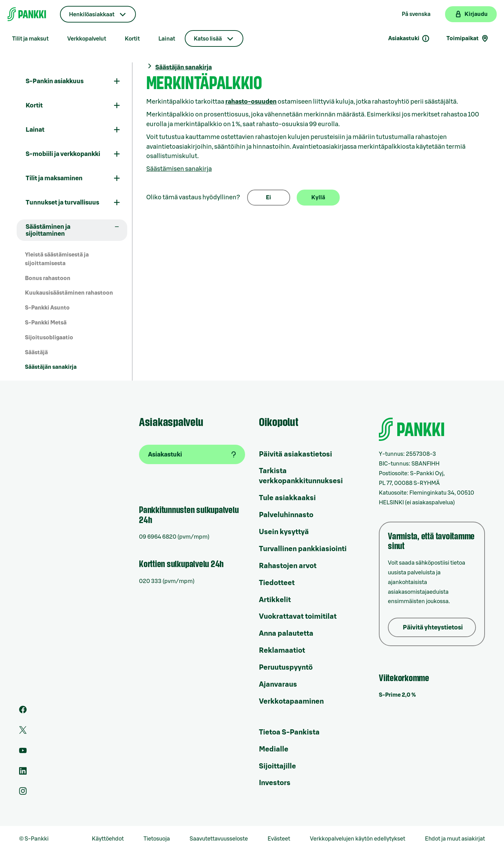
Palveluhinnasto (286, 515)
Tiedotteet (277, 583)
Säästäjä (36, 353)
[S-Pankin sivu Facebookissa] (23, 712)
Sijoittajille (277, 766)
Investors (275, 783)
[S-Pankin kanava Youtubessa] (23, 753)
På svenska (416, 14)
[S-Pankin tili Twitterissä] (23, 732)
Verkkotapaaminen (291, 702)
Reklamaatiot (282, 651)
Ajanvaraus (278, 685)
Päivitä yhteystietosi (433, 627)
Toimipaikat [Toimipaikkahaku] (468, 38)
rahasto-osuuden (251, 102)
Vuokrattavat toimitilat (298, 617)
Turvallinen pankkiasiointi (303, 549)
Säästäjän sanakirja (51, 367)
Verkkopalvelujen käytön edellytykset (358, 839)
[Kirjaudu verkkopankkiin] (471, 14)
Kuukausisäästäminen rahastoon (69, 293)
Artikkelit (275, 600)
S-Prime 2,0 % (397, 695)
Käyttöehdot (108, 839)
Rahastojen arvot (288, 566)
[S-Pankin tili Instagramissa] (23, 793)
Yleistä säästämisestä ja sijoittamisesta (57, 259)
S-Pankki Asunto (47, 308)
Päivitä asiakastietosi (296, 454)
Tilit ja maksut (30, 39)
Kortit (132, 39)
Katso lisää (208, 39)
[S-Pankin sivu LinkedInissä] (23, 773)
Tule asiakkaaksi (287, 498)
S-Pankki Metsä (46, 323)
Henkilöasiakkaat (92, 15)
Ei (268, 198)
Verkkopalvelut (87, 39)
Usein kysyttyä (284, 532)
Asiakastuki (409, 38)
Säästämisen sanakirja (179, 169)
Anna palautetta (286, 634)
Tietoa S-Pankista (289, 732)
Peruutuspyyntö (286, 668)
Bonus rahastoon (48, 278)
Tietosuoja (157, 839)
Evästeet (279, 839)
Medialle (274, 749)
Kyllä (318, 198)
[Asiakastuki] (192, 454)
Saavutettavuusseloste (219, 839)
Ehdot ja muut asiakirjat (455, 839)
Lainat (167, 39)
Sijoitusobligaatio (49, 338)
